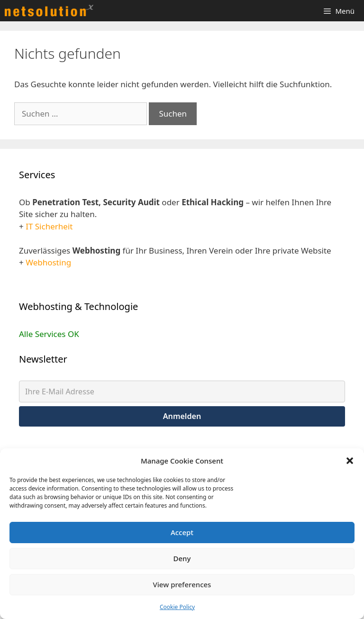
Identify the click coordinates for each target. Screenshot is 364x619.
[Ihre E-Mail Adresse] (182, 391)
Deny (182, 558)
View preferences (182, 584)
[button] (350, 461)
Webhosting (48, 262)
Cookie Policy (177, 607)
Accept (182, 532)
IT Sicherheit (49, 226)
